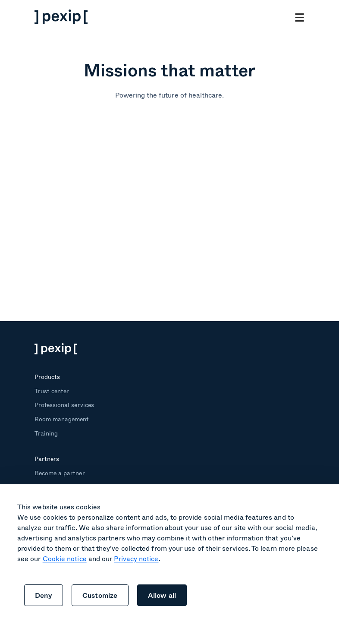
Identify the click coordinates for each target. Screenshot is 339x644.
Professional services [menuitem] (64, 405)
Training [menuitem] (46, 433)
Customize (100, 595)
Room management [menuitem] (62, 419)
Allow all (162, 595)
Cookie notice (65, 558)
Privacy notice (136, 558)
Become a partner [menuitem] (60, 473)
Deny (44, 595)
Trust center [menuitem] (52, 391)
